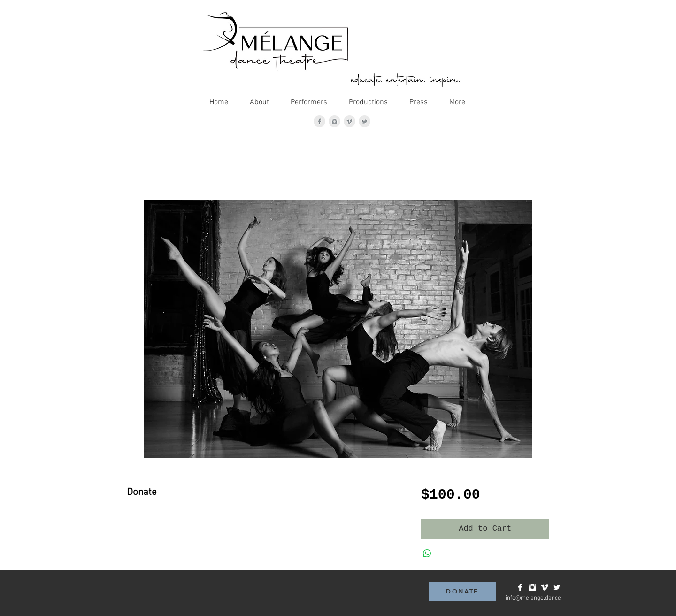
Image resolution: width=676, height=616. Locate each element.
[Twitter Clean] (557, 587)
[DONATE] (462, 591)
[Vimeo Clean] (545, 587)
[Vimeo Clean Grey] (350, 121)
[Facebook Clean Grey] (319, 121)
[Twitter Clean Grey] (365, 121)
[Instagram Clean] (532, 587)
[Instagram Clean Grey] (334, 121)
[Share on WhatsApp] (427, 554)
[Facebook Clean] (520, 587)
